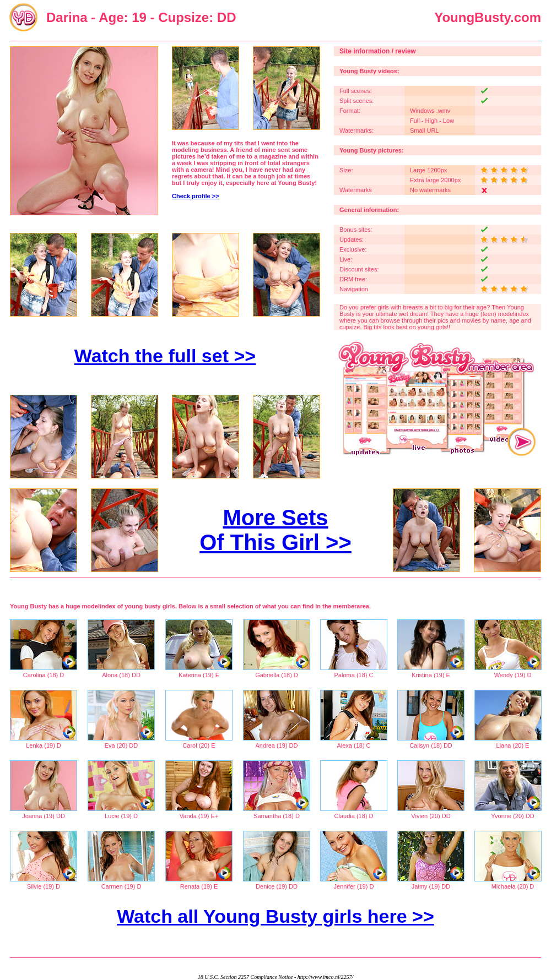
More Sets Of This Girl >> (275, 530)
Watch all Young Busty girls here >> (275, 916)
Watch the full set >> (165, 356)
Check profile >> (196, 196)
